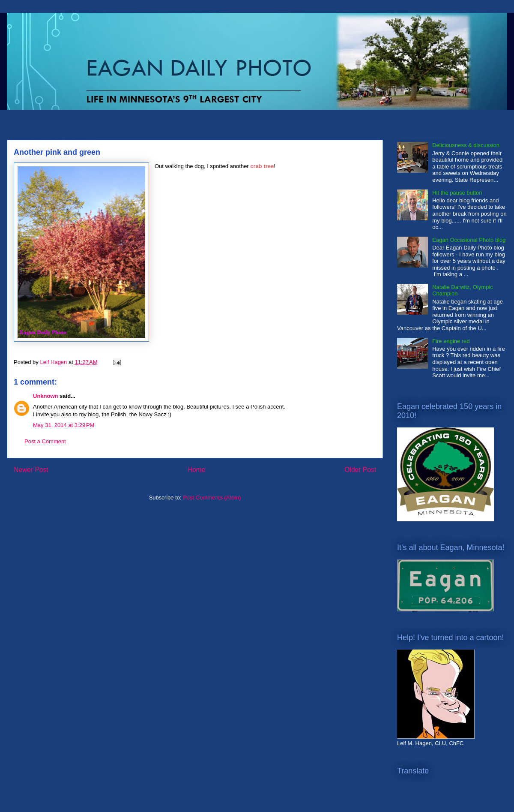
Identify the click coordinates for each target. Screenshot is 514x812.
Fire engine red (451, 341)
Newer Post (31, 470)
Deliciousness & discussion (466, 145)
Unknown (46, 396)
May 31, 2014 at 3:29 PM (64, 425)
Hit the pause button (457, 193)
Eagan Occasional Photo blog (469, 240)
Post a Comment (45, 441)
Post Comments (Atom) (212, 498)
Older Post (360, 470)
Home (197, 470)
